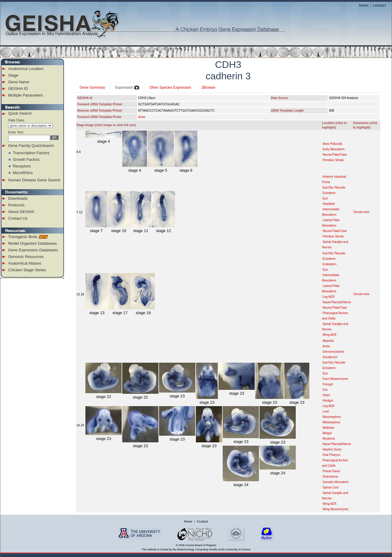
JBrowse (208, 88)
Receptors (22, 166)
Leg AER (328, 297)
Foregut (328, 384)
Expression (127, 88)
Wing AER (330, 335)
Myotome (329, 439)
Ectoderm (329, 193)
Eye (325, 198)
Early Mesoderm (334, 149)
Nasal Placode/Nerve (337, 302)
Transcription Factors (31, 153)
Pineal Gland (331, 471)
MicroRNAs (23, 173)
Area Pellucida (332, 144)
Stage (13, 75)
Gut (325, 390)
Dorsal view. (362, 212)
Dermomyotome (333, 352)
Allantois (328, 341)
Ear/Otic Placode (334, 188)
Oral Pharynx (331, 455)
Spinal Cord (330, 487)
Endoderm (330, 264)
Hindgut (328, 401)
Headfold (329, 204)
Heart (326, 395)
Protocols (16, 205)
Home (188, 522)
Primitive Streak (333, 160)
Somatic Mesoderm (336, 482)
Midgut (327, 433)
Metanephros (331, 422)
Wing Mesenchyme (335, 509)
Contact (202, 522)
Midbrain (328, 428)
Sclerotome (330, 477)
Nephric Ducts (332, 449)
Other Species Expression (170, 88)
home (364, 5)
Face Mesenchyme (335, 379)
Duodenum (330, 357)
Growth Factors (26, 159)
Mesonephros (332, 417)
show (142, 117)
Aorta (326, 346)
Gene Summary (92, 88)
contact (379, 5)
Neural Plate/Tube (335, 155)
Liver (326, 411)
